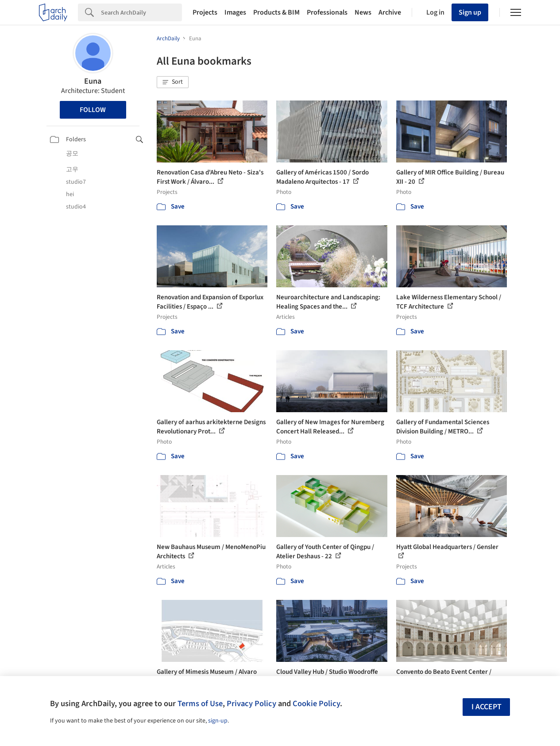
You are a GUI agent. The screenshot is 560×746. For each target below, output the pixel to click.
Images (235, 12)
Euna (93, 81)
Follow (93, 110)
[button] (173, 82)
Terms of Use (200, 703)
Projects (205, 12)
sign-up (218, 721)
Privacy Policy (251, 703)
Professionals (327, 12)
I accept (487, 707)
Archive (390, 12)
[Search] (141, 12)
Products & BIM (276, 12)
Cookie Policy (316, 703)
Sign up (470, 12)
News (363, 12)
